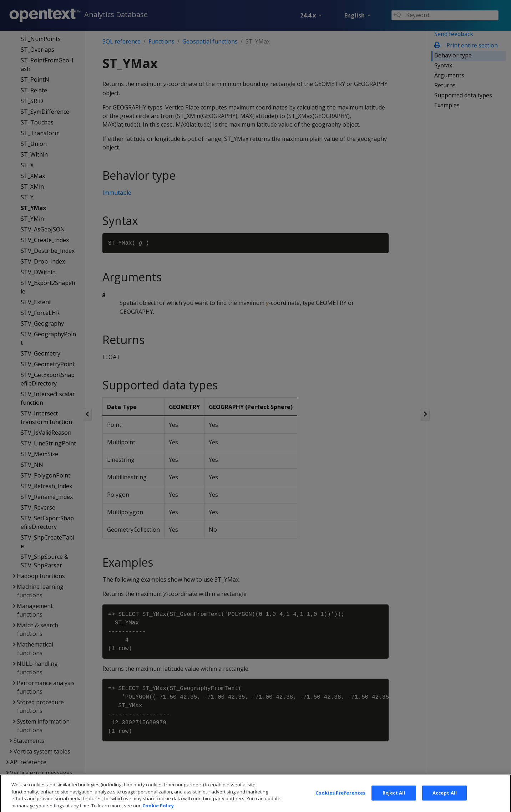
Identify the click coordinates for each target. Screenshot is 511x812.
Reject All (394, 802)
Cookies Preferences (340, 802)
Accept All (445, 802)
